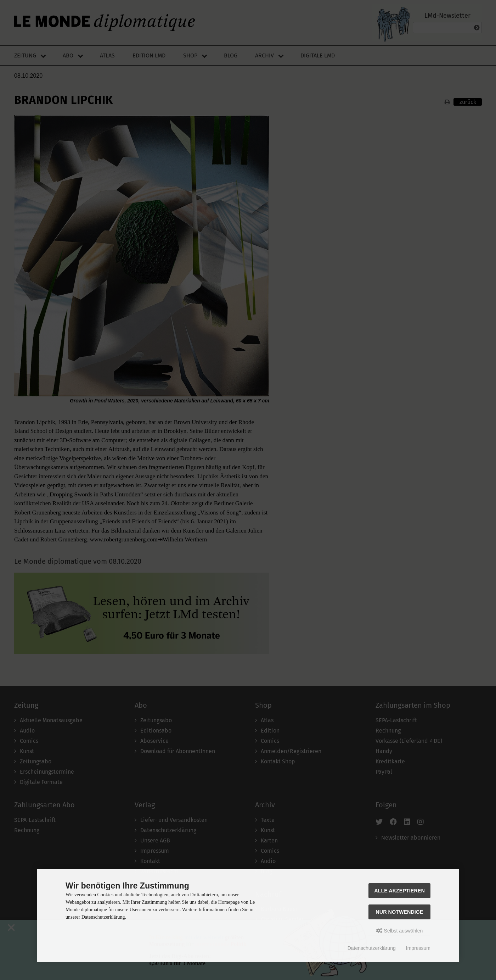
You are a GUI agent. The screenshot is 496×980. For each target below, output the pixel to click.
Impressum (418, 948)
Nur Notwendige (399, 912)
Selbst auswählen (400, 931)
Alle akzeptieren (399, 891)
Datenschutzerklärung (372, 948)
